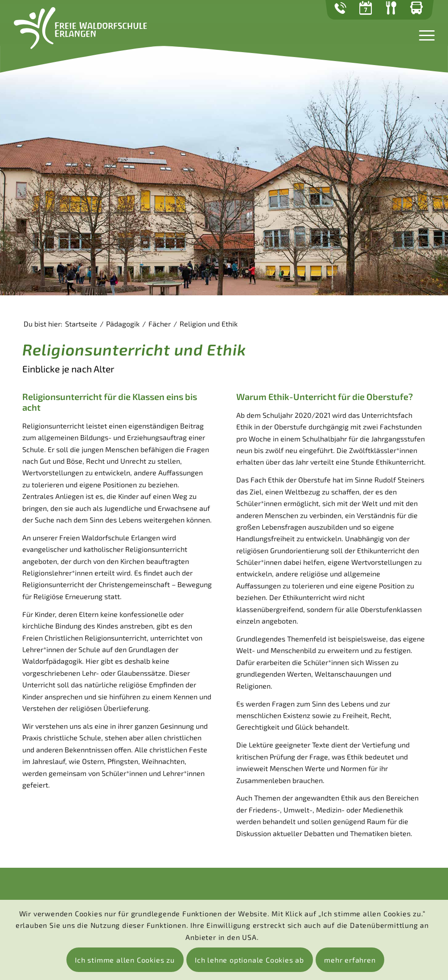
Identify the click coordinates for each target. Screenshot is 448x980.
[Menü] (424, 34)
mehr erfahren (350, 960)
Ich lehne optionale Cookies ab (249, 960)
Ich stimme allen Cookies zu (125, 960)
